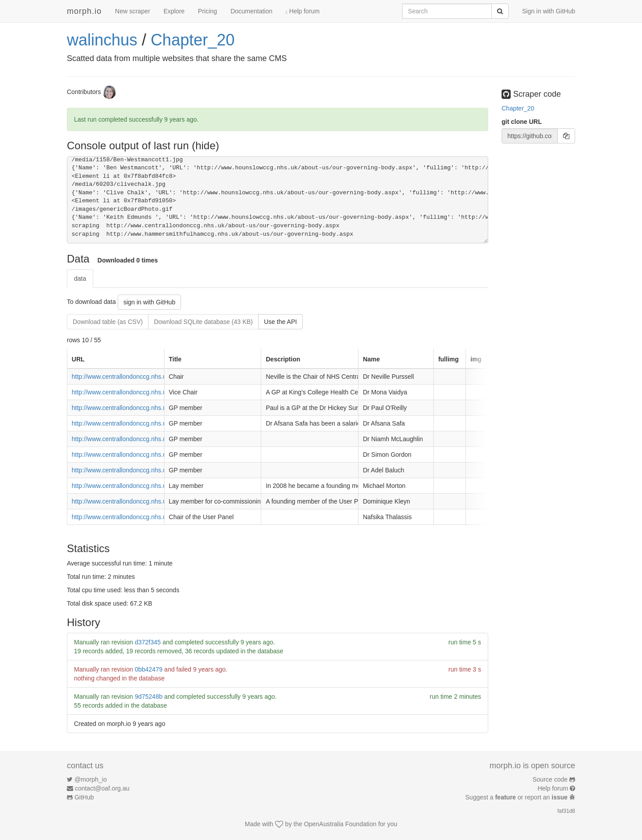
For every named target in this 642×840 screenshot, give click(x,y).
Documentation (251, 11)
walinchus (102, 40)
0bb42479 (148, 669)
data (80, 279)
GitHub (84, 797)
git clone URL (522, 122)
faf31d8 (566, 811)
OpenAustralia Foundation (340, 824)
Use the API (280, 322)
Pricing (208, 11)
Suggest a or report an (517, 797)
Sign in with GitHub (549, 11)
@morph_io (91, 779)
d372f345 (148, 642)
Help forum (303, 11)
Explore (174, 11)
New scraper (133, 11)
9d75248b (148, 697)
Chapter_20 (193, 40)
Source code (550, 779)
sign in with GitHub (150, 302)
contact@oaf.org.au (102, 788)
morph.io (84, 11)
